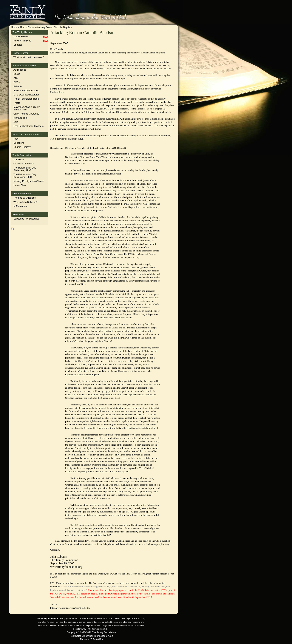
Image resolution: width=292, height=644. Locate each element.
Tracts (17, 103)
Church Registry (22, 147)
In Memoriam (20, 206)
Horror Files (26, 27)
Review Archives (22, 41)
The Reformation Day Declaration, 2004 (25, 176)
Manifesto (19, 159)
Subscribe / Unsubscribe (26, 219)
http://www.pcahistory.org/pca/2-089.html (70, 608)
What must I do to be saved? (29, 57)
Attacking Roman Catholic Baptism (54, 27)
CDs (16, 78)
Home (14, 27)
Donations (19, 143)
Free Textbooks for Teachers (28, 126)
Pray (16, 139)
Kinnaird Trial (20, 118)
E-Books (18, 86)
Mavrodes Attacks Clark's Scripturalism (27, 108)
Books (17, 74)
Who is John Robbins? (25, 202)
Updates (18, 45)
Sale (16, 122)
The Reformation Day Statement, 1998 (25, 169)
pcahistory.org (72, 583)
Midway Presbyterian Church (29, 181)
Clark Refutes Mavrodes (26, 114)
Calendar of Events (24, 164)
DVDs (17, 82)
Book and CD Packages (26, 91)
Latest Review (21, 37)
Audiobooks (20, 70)
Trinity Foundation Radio (26, 99)
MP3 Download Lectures (26, 95)
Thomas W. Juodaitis (25, 198)
